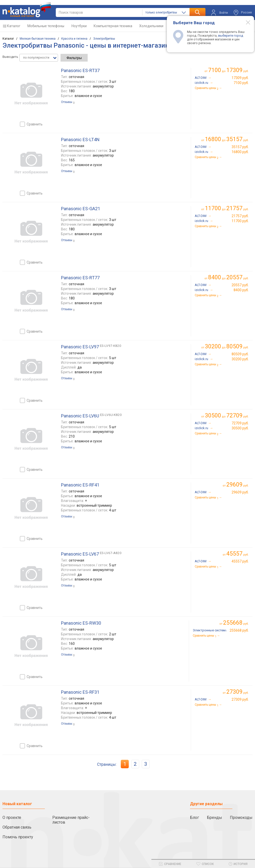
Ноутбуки (79, 26)
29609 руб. (240, 492)
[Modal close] (245, 22)
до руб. (228, 70)
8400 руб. (241, 290)
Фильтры (74, 58)
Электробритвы (104, 39)
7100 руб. (241, 83)
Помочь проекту (18, 837)
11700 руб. (240, 221)
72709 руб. (240, 423)
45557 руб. (240, 561)
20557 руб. (240, 285)
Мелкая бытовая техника (38, 39)
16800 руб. (240, 152)
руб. (238, 485)
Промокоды (241, 818)
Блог (194, 818)
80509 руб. (240, 354)
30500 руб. (240, 428)
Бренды (215, 818)
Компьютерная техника (113, 26)
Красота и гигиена (74, 39)
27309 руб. (240, 699)
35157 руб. (240, 147)
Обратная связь (17, 827)
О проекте (12, 818)
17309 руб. (240, 78)
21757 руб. (240, 216)
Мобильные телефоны (46, 26)
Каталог (14, 26)
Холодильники (151, 26)
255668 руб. (239, 630)
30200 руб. (240, 359)
